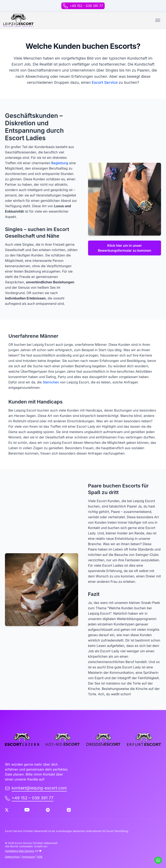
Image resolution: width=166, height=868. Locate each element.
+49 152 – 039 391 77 (29, 798)
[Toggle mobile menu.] (158, 20)
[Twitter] (7, 810)
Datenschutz (12, 857)
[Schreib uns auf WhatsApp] (158, 860)
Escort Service (105, 82)
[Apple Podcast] (69, 810)
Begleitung (60, 163)
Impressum (28, 857)
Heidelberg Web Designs (19, 851)
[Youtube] (27, 810)
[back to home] (18, 20)
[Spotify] (48, 810)
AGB (40, 857)
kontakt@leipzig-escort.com (36, 788)
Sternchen (51, 382)
